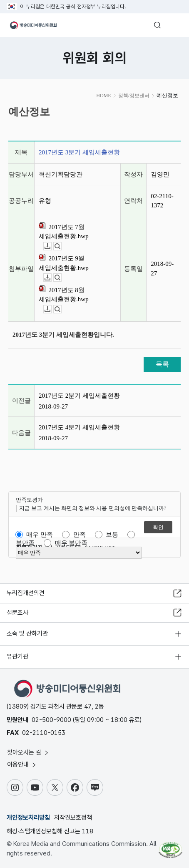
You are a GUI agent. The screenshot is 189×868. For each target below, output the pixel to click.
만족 (80, 535)
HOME (103, 96)
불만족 (25, 543)
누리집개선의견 (26, 593)
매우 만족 (40, 535)
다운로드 (51, 246)
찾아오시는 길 (28, 752)
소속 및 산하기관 (27, 633)
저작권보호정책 (73, 818)
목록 (162, 364)
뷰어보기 (61, 246)
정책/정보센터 (134, 96)
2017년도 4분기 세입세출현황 (79, 427)
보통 (112, 535)
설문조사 (17, 613)
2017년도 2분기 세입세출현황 (79, 396)
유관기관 (17, 656)
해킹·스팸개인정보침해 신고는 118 (50, 831)
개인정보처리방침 (28, 818)
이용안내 (22, 765)
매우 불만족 (71, 543)
